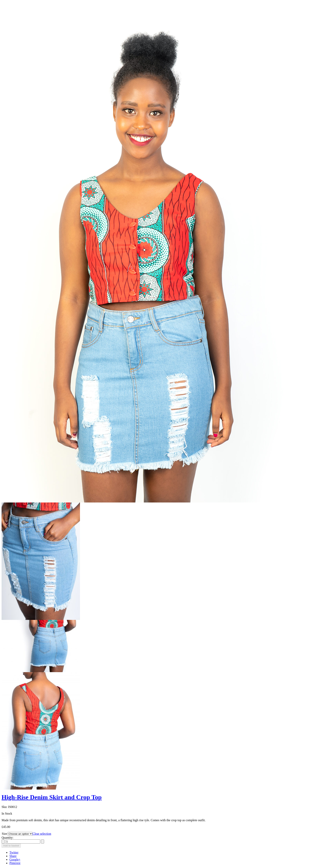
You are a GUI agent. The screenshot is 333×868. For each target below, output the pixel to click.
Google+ (15, 859)
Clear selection (42, 834)
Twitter (14, 852)
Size (5, 834)
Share (13, 856)
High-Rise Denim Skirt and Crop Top (52, 797)
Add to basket (11, 846)
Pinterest (15, 863)
